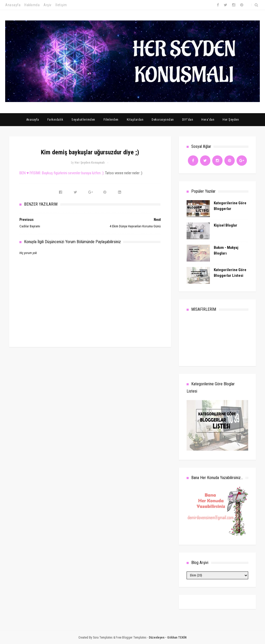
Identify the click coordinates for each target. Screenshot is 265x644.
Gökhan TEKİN (177, 638)
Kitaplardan (135, 120)
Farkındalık (55, 120)
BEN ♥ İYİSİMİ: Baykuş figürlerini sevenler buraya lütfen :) (61, 173)
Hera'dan (208, 120)
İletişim (61, 5)
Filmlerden (111, 120)
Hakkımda (32, 5)
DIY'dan (188, 120)
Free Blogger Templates (131, 638)
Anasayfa (13, 5)
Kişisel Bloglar (226, 225)
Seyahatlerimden (83, 120)
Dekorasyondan (163, 120)
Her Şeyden (231, 120)
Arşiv (47, 5)
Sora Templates (103, 638)
